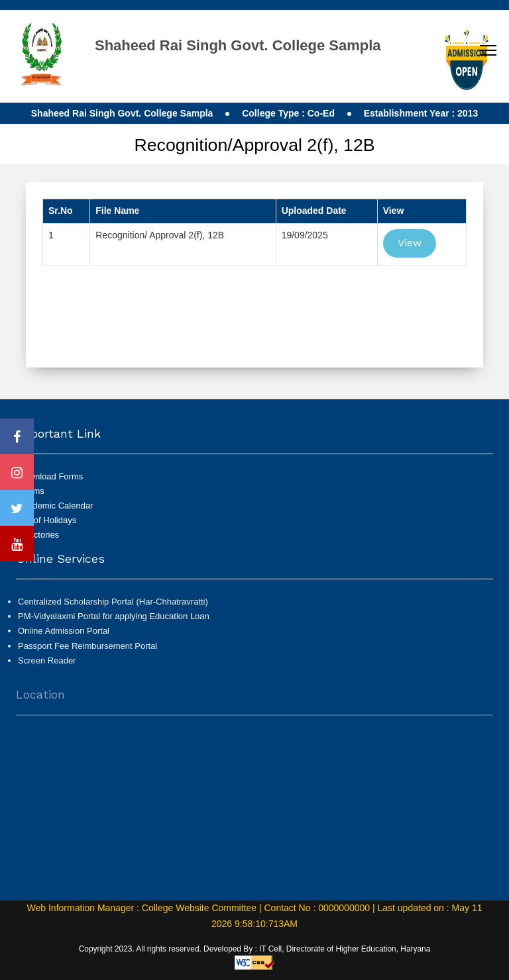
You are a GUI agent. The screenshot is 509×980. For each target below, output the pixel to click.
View (410, 243)
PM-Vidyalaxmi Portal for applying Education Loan (114, 621)
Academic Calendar (55, 506)
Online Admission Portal (64, 636)
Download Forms (50, 476)
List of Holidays (47, 520)
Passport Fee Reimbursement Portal (87, 651)
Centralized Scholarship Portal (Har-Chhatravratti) (113, 607)
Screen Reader (47, 665)
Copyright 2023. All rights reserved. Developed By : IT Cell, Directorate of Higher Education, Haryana (255, 949)
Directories (38, 535)
